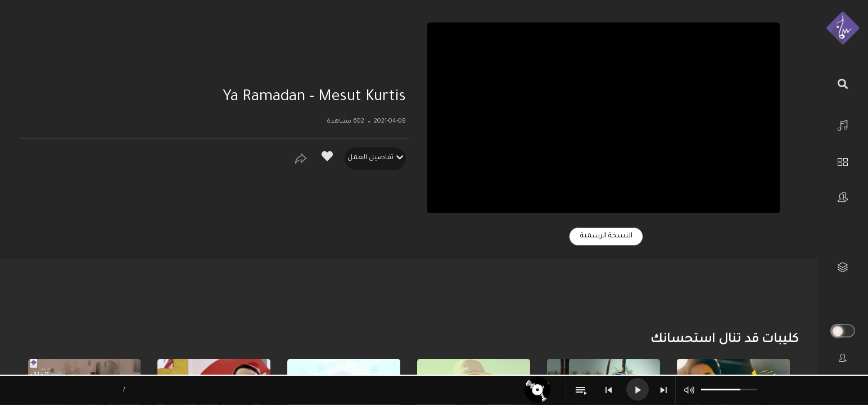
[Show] (301, 159)
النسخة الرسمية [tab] (606, 236)
